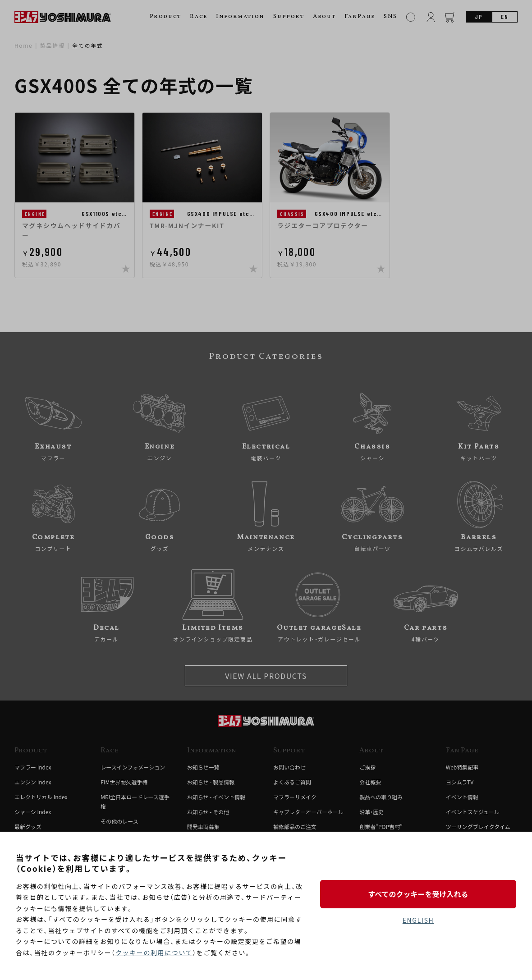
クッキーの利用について (154, 953)
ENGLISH (418, 920)
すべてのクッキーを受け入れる (418, 894)
